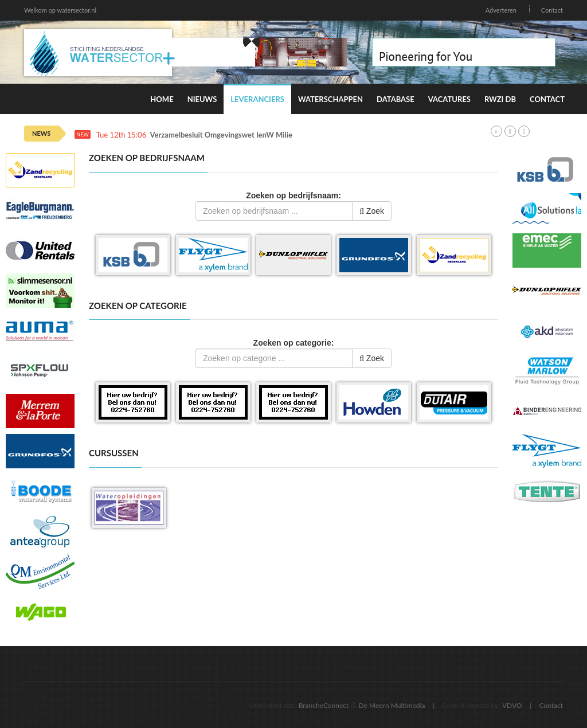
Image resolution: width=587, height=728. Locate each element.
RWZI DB (500, 99)
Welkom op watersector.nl (60, 10)
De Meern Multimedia (392, 705)
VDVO (512, 705)
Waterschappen (330, 99)
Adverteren (501, 10)
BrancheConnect (324, 705)
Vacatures (449, 99)
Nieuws (202, 99)
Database (396, 99)
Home (162, 99)
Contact (552, 10)
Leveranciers (257, 99)
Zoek (372, 211)
